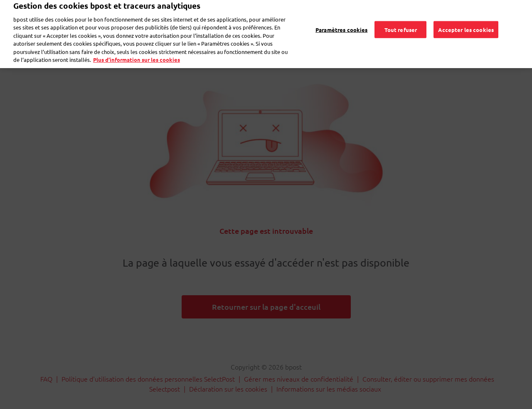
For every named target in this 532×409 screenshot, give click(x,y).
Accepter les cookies (466, 18)
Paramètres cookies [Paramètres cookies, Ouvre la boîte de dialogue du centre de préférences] (341, 18)
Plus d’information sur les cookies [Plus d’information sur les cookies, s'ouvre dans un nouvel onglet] (137, 48)
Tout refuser (401, 18)
